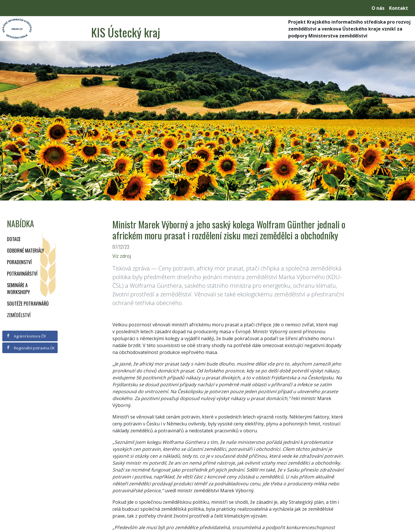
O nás (378, 8)
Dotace (14, 239)
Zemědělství (19, 315)
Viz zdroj (122, 256)
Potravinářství (22, 274)
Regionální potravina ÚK (30, 348)
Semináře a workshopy (18, 289)
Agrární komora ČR (26, 336)
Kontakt (399, 8)
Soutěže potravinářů (28, 304)
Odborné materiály (26, 251)
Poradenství (19, 262)
